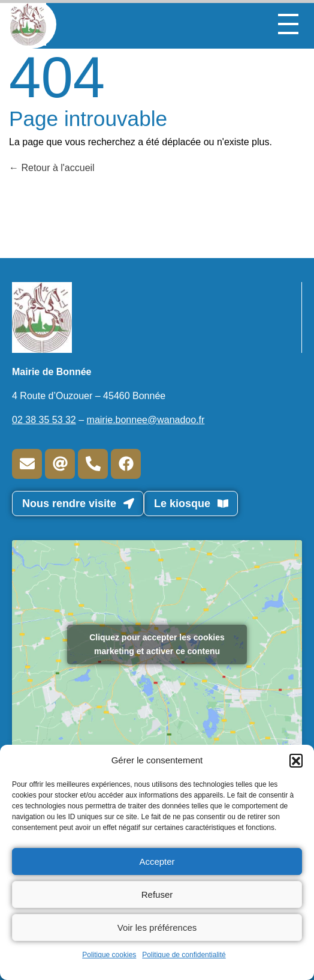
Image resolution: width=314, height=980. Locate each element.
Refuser (157, 894)
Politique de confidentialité (184, 955)
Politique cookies (109, 955)
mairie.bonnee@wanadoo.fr (146, 420)
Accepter (157, 861)
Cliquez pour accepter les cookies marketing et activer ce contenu (157, 644)
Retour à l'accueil (52, 168)
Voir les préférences (157, 927)
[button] (296, 760)
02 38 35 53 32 (44, 420)
